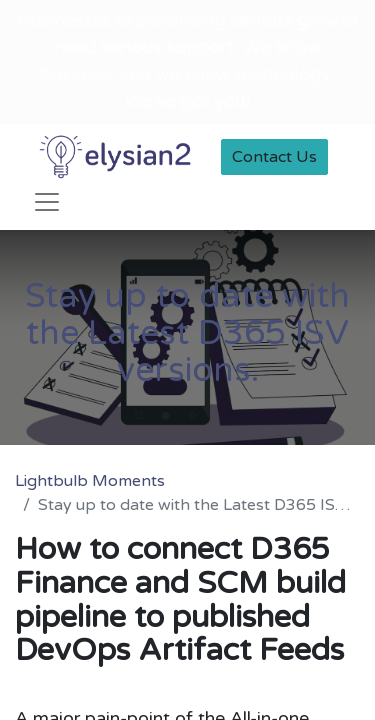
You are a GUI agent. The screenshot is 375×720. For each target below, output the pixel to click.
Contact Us (274, 157)
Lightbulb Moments (90, 481)
